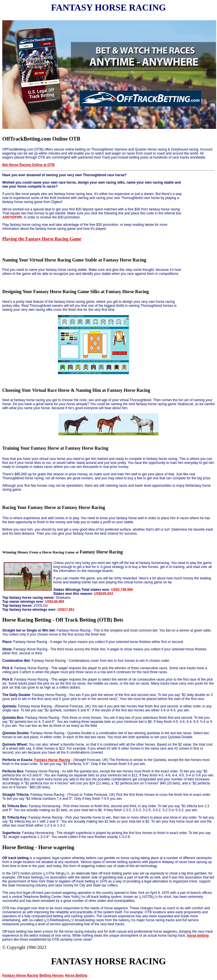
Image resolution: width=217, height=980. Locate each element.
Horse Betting (76, 975)
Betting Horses (51, 975)
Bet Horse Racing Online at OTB (28, 165)
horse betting (198, 936)
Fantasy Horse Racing (52, 760)
